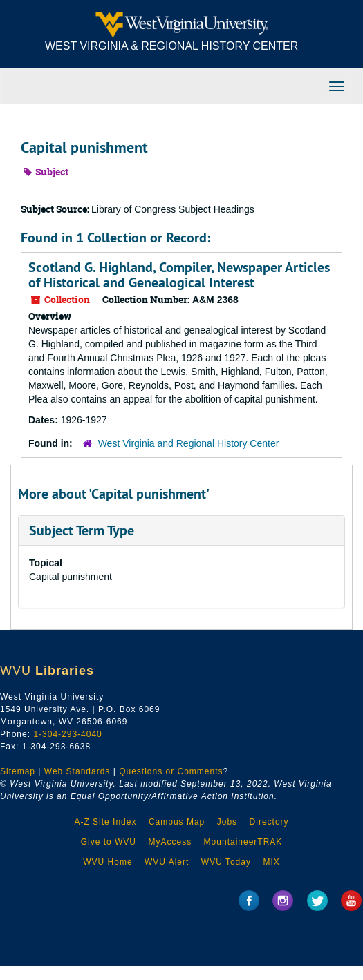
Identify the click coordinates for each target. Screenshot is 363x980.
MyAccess (170, 842)
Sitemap (18, 771)
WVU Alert (167, 862)
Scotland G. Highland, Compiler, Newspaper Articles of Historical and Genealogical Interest (179, 275)
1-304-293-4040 (67, 734)
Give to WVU (109, 842)
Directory (269, 822)
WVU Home (108, 862)
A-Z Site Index (105, 822)
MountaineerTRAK (243, 842)
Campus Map (177, 822)
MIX (271, 862)
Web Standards (77, 771)
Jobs (227, 822)
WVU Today (226, 862)
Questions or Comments (171, 771)
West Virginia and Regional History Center (189, 443)
